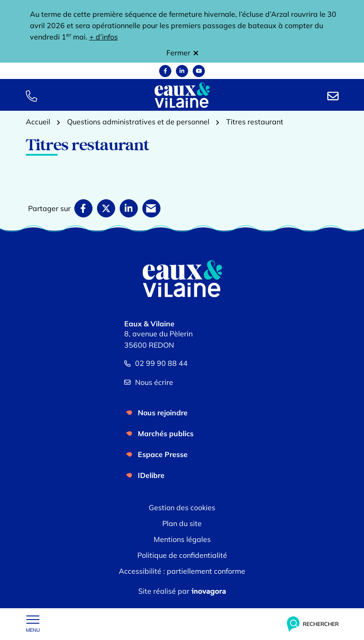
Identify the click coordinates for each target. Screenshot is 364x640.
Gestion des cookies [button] (182, 507)
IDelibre (151, 475)
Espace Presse (163, 454)
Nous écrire (149, 382)
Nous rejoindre (163, 413)
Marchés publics (166, 433)
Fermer (182, 53)
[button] (32, 95)
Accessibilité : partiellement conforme (182, 571)
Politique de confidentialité (182, 555)
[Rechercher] (313, 624)
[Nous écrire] (333, 95)
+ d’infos (104, 37)
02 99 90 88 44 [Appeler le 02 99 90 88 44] (156, 363)
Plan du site (182, 523)
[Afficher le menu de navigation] (33, 624)
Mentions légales (182, 539)
